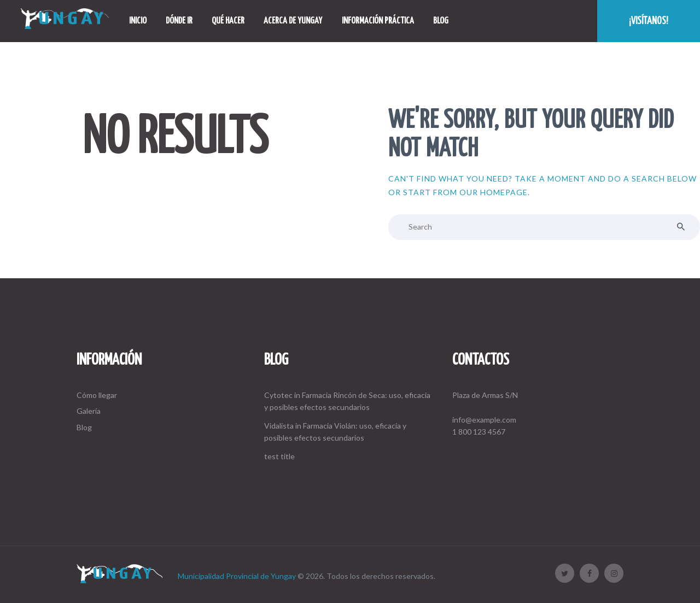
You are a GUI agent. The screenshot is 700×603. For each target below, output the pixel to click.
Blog (84, 427)
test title (279, 456)
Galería (89, 411)
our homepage (494, 192)
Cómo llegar (97, 395)
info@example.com (484, 420)
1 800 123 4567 (479, 432)
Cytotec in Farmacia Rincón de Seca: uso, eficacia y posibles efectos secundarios (347, 401)
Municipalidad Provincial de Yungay (237, 576)
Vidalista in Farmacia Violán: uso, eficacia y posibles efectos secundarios (335, 432)
